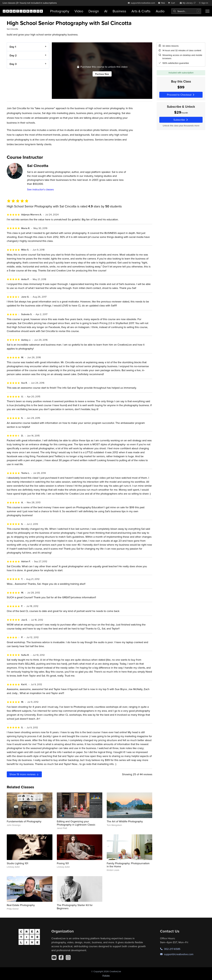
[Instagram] (68, 957)
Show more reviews (24, 774)
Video (79, 11)
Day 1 (13, 47)
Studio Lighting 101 (17, 863)
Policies (106, 976)
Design (94, 11)
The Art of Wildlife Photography (125, 821)
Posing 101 (63, 863)
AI (106, 11)
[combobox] (186, 11)
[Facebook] (61, 957)
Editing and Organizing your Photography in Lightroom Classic (76, 823)
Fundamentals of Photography (24, 821)
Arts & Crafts (141, 11)
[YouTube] (54, 957)
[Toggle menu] (207, 11)
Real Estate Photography (21, 905)
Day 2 (13, 55)
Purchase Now (102, 74)
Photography (60, 11)
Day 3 (13, 64)
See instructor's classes (40, 189)
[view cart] (172, 3)
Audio (160, 11)
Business (119, 11)
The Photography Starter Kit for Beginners (75, 907)
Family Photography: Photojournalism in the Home (128, 865)
